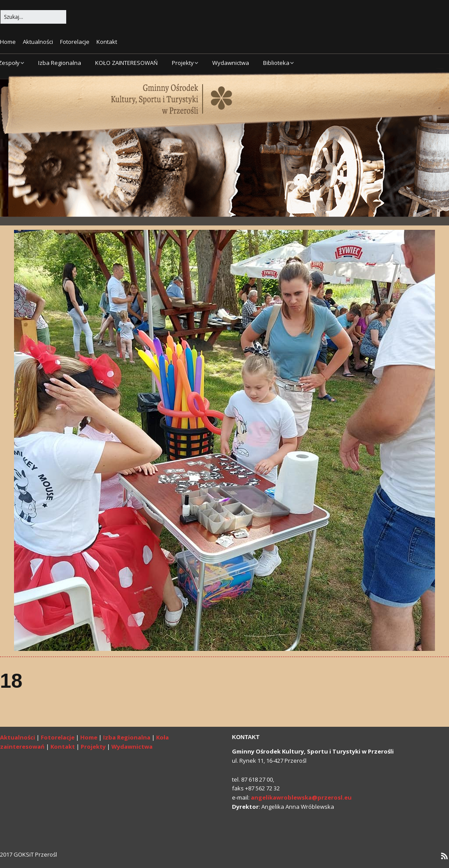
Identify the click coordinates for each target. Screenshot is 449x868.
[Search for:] (33, 17)
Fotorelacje (75, 42)
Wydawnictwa (231, 63)
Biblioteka (276, 63)
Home (8, 42)
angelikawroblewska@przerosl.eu (301, 797)
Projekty (183, 63)
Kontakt (107, 42)
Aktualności (38, 42)
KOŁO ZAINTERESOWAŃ (127, 63)
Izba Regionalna (60, 63)
